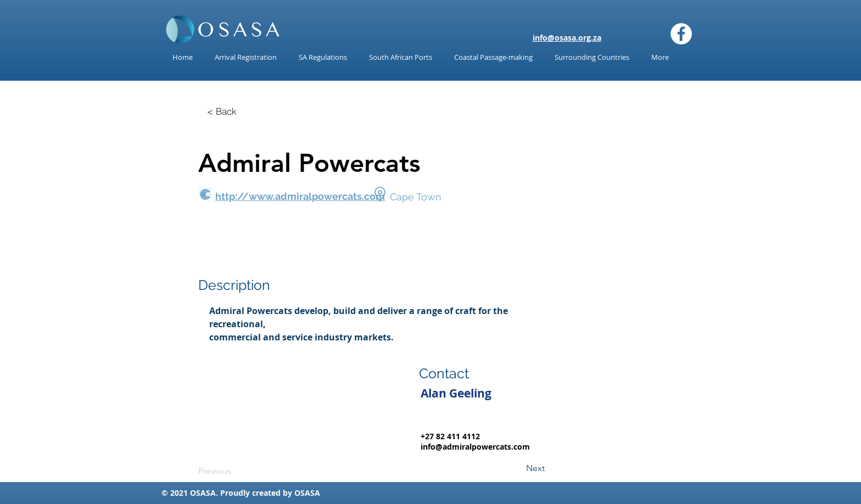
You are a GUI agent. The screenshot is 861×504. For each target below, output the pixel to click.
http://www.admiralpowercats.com (300, 196)
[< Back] (222, 111)
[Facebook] (681, 34)
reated (268, 493)
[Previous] (234, 471)
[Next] (517, 468)
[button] (323, 57)
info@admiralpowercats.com (475, 447)
